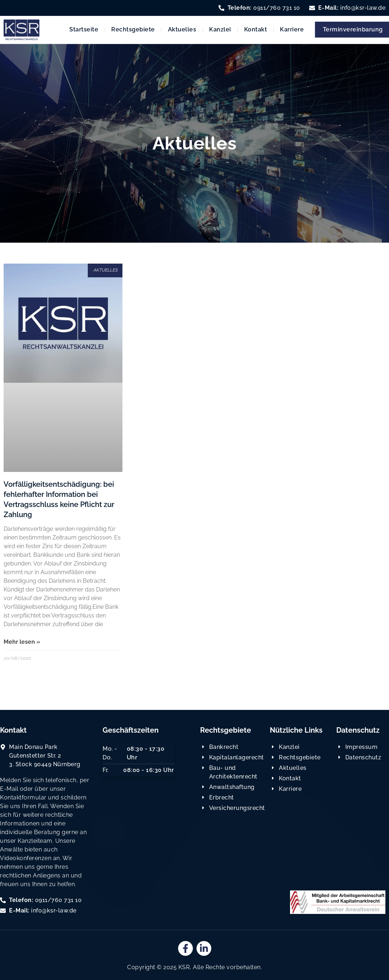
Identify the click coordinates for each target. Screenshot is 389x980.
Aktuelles (182, 29)
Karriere (292, 29)
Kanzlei (220, 29)
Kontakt (256, 29)
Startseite (84, 29)
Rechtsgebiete (133, 29)
